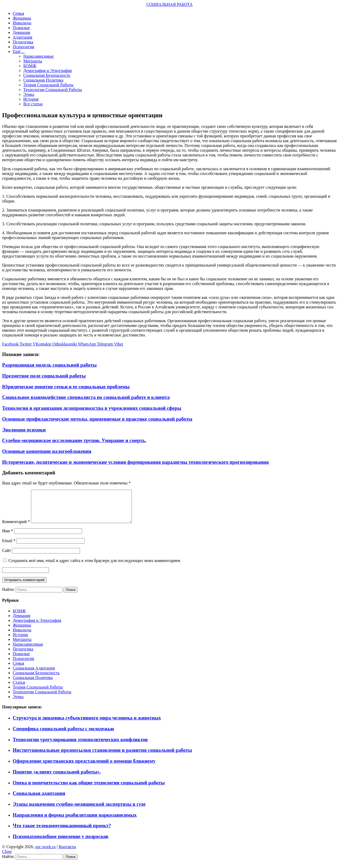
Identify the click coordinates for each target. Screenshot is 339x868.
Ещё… (19, 51)
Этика (29, 94)
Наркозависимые (39, 56)
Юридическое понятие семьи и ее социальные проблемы (66, 387)
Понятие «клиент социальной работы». (57, 778)
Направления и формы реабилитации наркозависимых (75, 821)
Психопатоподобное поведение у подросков (61, 843)
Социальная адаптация (39, 800)
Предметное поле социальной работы (44, 376)
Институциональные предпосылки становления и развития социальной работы (102, 756)
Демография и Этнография (48, 71)
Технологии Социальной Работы (53, 90)
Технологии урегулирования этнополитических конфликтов (80, 746)
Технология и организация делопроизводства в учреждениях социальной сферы (92, 408)
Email (9, 547)
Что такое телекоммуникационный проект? (62, 832)
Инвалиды (22, 23)
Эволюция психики (24, 430)
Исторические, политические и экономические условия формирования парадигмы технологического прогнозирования (135, 462)
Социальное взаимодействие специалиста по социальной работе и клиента (86, 397)
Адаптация (23, 37)
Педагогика (23, 42)
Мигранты (33, 61)
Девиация (21, 32)
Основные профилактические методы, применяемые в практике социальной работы (97, 419)
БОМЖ (30, 66)
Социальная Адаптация (34, 674)
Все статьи (33, 104)
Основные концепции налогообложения (47, 451)
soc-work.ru (45, 853)
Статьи (19, 689)
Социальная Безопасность (47, 75)
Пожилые (21, 28)
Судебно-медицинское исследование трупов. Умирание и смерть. (74, 440)
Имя (8, 537)
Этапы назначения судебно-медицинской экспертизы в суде (79, 810)
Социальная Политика (43, 80)
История (31, 99)
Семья (18, 13)
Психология (23, 47)
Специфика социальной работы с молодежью (63, 735)
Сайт (6, 557)
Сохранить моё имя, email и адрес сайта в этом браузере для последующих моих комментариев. (95, 567)
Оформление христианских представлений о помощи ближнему (84, 767)
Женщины (22, 18)
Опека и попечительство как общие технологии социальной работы (89, 789)
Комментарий (16, 528)
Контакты (67, 853)
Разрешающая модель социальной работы (49, 365)
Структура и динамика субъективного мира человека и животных (87, 724)
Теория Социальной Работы (48, 85)
